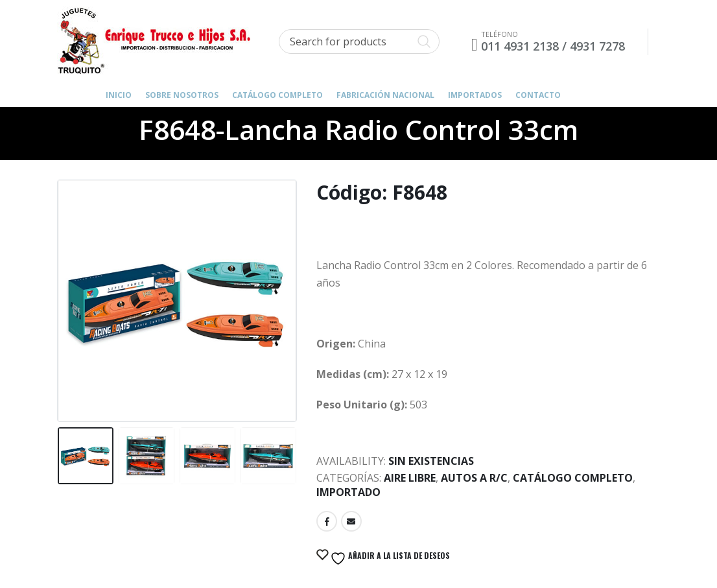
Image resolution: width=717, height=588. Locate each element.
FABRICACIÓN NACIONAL (385, 95)
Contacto (538, 95)
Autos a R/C (474, 478)
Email (351, 521)
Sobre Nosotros (182, 95)
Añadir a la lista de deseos (389, 558)
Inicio (119, 95)
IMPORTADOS (475, 95)
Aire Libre (410, 478)
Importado (348, 492)
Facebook (327, 521)
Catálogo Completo (277, 95)
